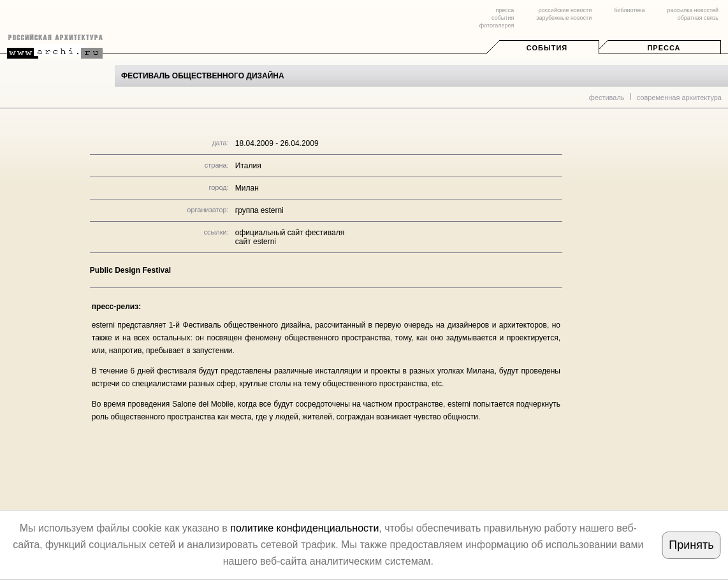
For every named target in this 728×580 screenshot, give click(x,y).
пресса (505, 10)
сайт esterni (256, 242)
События (547, 48)
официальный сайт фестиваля (290, 233)
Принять (691, 545)
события (503, 18)
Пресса (664, 48)
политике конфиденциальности (304, 528)
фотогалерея (497, 25)
